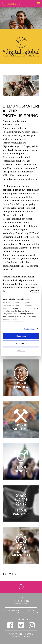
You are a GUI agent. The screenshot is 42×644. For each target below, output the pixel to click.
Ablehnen (21, 351)
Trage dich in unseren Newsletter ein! (21, 635)
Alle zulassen (21, 336)
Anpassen (21, 343)
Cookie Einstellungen (31, 612)
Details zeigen (29, 329)
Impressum (17, 612)
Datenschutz (8, 612)
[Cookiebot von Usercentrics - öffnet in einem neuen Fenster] (30, 291)
